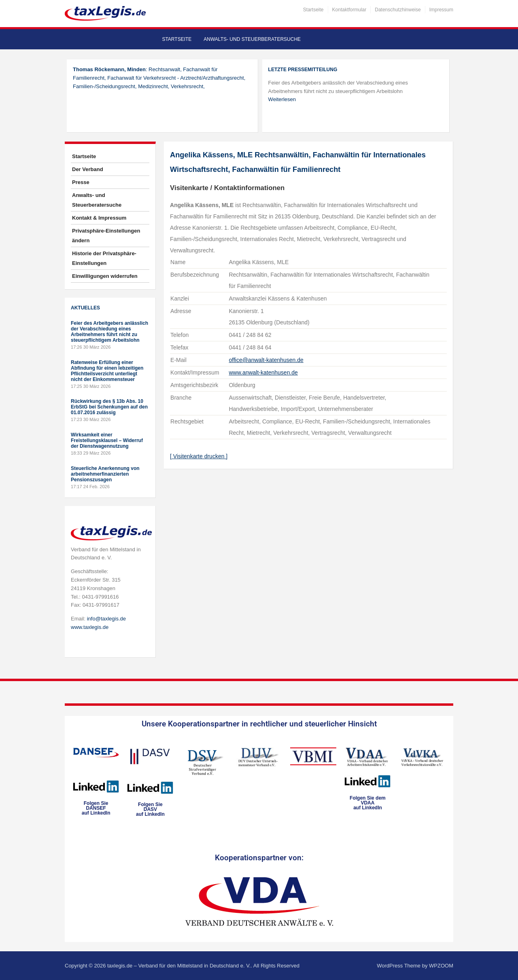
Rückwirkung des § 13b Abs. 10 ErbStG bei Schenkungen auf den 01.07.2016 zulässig (109, 407)
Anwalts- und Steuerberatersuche (252, 39)
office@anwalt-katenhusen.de (266, 360)
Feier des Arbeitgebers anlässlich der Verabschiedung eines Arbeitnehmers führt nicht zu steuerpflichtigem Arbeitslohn (109, 332)
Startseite (313, 10)
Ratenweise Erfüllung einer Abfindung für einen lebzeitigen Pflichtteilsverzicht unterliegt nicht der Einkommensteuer (107, 371)
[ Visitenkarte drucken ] (199, 456)
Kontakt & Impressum (99, 218)
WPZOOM (441, 966)
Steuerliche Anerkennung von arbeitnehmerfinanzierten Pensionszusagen (105, 474)
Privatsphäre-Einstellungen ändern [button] (106, 236)
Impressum (441, 10)
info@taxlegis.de (106, 619)
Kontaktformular (349, 10)
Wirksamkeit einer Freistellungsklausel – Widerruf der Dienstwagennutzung (107, 440)
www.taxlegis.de (90, 627)
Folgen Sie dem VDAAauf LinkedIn (368, 803)
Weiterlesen (282, 99)
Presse (81, 182)
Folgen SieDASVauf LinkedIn (150, 809)
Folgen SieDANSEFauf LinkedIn (96, 808)
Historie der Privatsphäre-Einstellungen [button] (104, 258)
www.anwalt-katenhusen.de (263, 373)
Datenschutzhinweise (398, 10)
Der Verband (88, 169)
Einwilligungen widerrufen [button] (105, 276)
